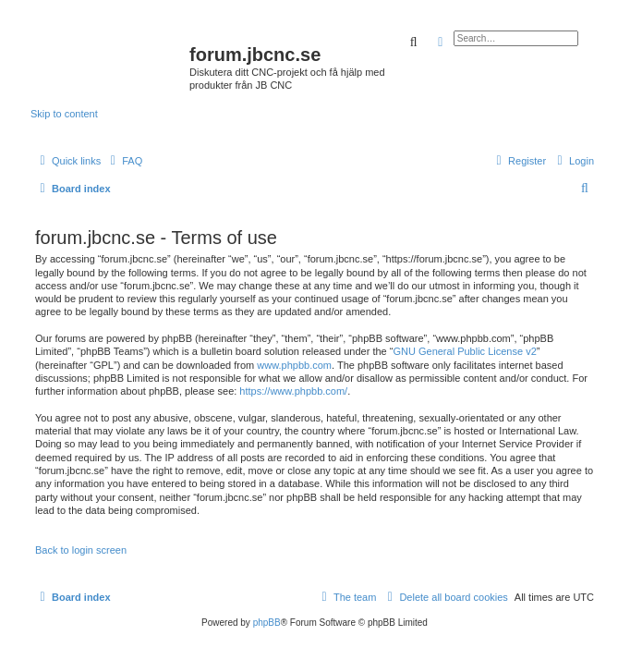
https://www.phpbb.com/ (293, 391)
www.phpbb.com (294, 365)
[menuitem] (124, 161)
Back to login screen (81, 550)
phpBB (267, 623)
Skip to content (64, 114)
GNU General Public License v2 (464, 351)
